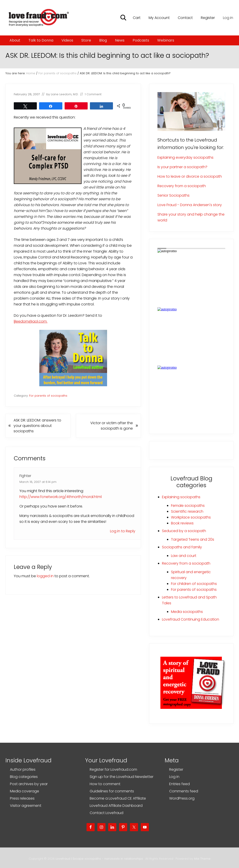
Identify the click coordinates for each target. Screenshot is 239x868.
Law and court (184, 556)
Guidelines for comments (112, 791)
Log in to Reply (123, 531)
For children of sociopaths (194, 584)
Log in (228, 18)
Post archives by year (29, 784)
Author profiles (23, 769)
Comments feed (184, 791)
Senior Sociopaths (173, 195)
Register (176, 769)
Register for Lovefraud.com (113, 769)
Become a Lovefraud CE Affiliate (118, 798)
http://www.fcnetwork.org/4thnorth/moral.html (61, 497)
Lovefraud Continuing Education (191, 619)
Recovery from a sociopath (182, 186)
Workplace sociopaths (191, 517)
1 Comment (93, 94)
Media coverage (25, 791)
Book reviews (182, 523)
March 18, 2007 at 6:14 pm (38, 482)
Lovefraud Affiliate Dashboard (116, 806)
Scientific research (187, 511)
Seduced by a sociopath (184, 531)
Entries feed (179, 784)
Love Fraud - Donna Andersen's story (190, 205)
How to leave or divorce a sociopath (190, 176)
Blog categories (24, 777)
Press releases (22, 798)
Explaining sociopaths (181, 497)
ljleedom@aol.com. (31, 321)
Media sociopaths (187, 612)
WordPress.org (182, 798)
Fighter (25, 476)
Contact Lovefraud (107, 813)
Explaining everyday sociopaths (185, 157)
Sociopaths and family (182, 547)
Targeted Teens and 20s (193, 539)
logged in (45, 576)
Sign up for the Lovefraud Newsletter (122, 777)
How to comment (105, 784)
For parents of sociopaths (48, 396)
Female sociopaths (188, 506)
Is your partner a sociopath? (182, 167)
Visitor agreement (26, 806)
